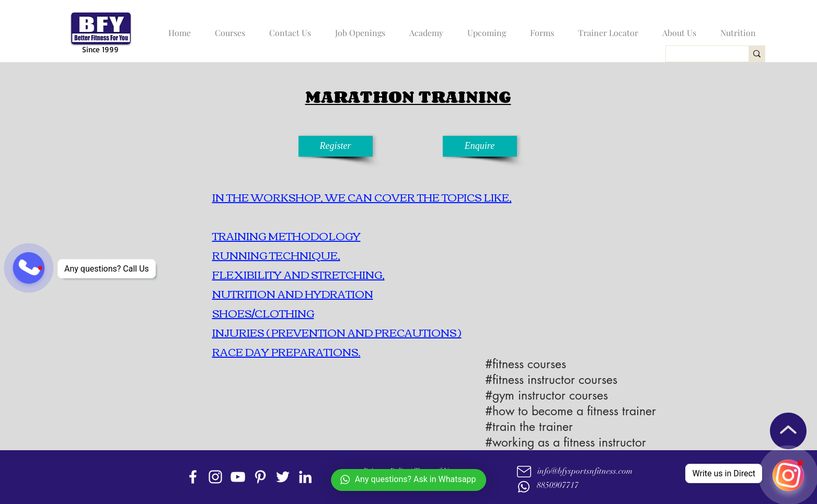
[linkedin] (305, 477)
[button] (227, 28)
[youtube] (238, 477)
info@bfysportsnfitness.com (585, 471)
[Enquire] (480, 146)
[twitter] (283, 477)
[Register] (336, 146)
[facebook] (193, 477)
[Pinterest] (260, 477)
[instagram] (215, 477)
